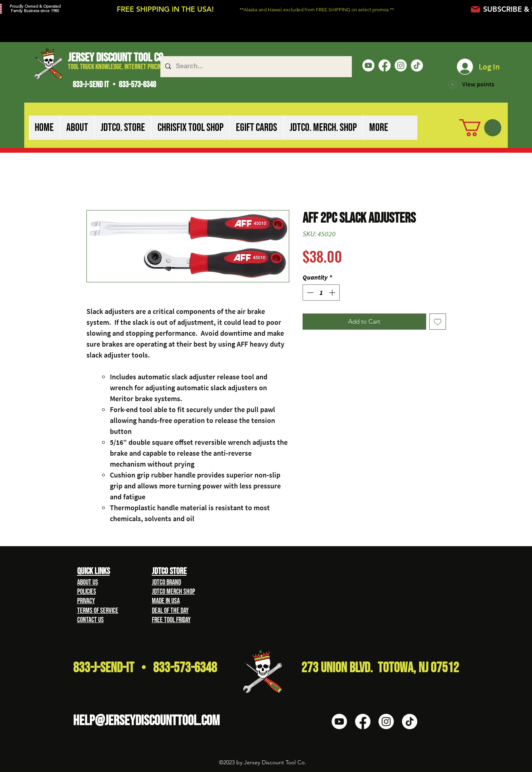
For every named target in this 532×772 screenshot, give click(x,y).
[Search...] (255, 67)
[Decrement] (309, 292)
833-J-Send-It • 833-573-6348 (145, 668)
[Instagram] (401, 65)
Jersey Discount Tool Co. (117, 58)
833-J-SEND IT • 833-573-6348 (114, 85)
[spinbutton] (321, 292)
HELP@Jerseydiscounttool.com (146, 721)
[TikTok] (417, 65)
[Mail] (476, 9)
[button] (77, 128)
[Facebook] (385, 65)
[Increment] (333, 292)
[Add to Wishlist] (438, 322)
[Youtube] (368, 65)
